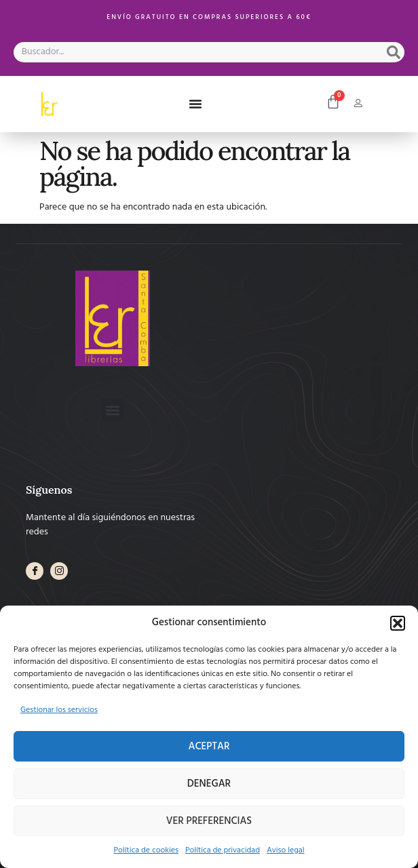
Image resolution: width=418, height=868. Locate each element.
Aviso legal (286, 850)
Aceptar (209, 747)
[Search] (394, 52)
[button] (398, 623)
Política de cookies (146, 850)
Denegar (209, 784)
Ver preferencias (209, 821)
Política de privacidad (223, 850)
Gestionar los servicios (59, 710)
